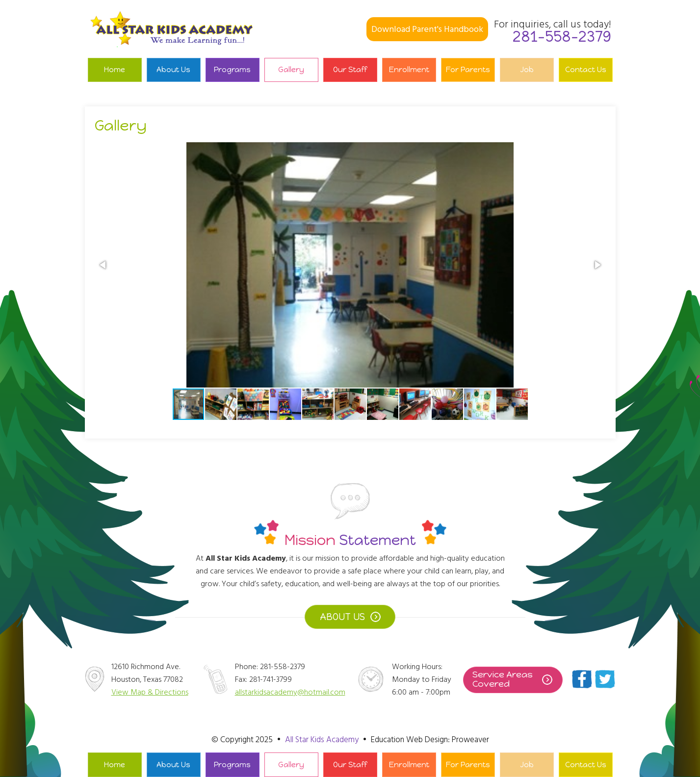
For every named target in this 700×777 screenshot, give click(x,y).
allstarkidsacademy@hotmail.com (290, 692)
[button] (104, 265)
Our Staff (350, 70)
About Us (173, 70)
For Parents (468, 70)
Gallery (291, 70)
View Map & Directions (150, 692)
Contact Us (586, 70)
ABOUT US (342, 617)
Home (115, 70)
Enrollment (409, 70)
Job (527, 70)
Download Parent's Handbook (427, 29)
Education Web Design (409, 740)
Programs (232, 70)
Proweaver (470, 740)
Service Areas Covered (503, 679)
